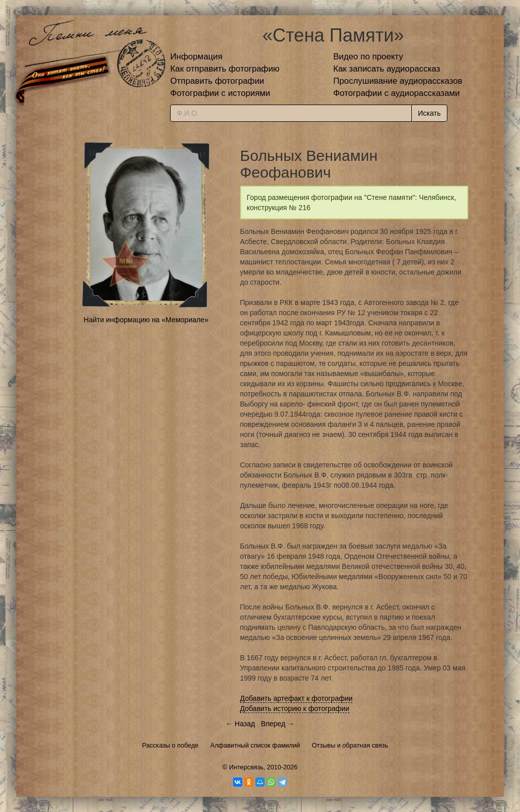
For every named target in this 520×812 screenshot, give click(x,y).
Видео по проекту (368, 57)
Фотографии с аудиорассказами (396, 93)
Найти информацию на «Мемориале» (146, 320)
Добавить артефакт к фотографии (297, 698)
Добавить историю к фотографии (295, 708)
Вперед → (278, 724)
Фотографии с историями (220, 93)
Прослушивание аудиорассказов (398, 81)
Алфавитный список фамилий (255, 746)
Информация (196, 57)
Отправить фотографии (217, 81)
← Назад (240, 724)
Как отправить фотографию (225, 69)
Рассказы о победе (170, 746)
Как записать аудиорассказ (387, 69)
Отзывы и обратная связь (350, 746)
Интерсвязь (246, 767)
